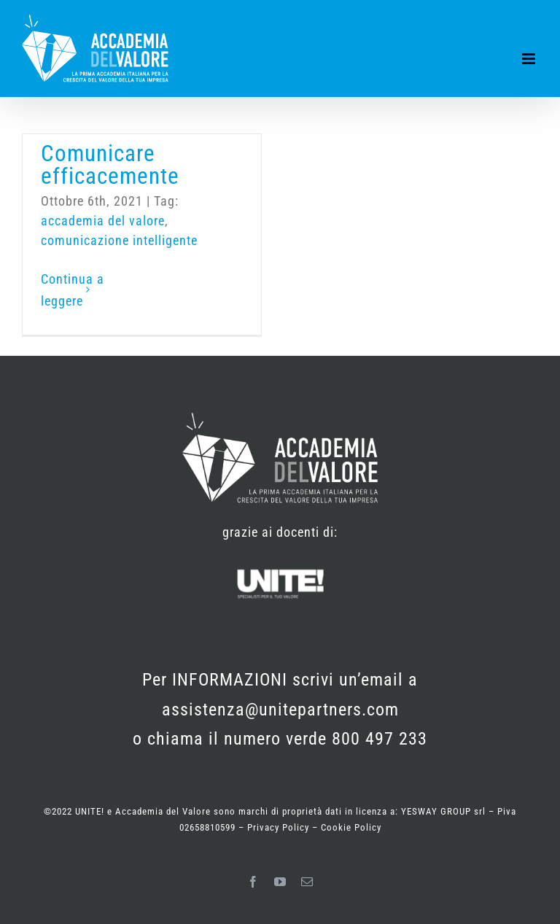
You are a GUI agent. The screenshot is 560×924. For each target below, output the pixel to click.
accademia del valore (103, 221)
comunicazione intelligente (119, 240)
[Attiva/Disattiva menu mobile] (530, 59)
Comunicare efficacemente (110, 165)
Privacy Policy (280, 827)
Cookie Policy (351, 827)
